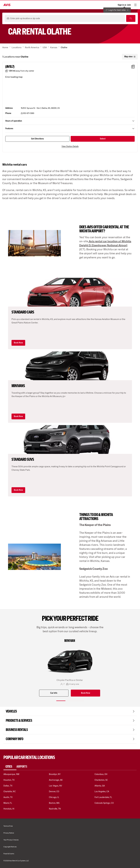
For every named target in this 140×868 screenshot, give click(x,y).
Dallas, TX (8, 786)
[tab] (10, 767)
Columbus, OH (101, 774)
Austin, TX (8, 797)
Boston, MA (54, 803)
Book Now (18, 343)
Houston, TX (9, 780)
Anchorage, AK (56, 780)
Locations (17, 47)
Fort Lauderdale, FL (103, 797)
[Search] (131, 18)
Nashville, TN (55, 809)
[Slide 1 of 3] (61, 701)
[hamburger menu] (135, 5)
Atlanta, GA (100, 786)
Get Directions (37, 139)
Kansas (54, 47)
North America (32, 47)
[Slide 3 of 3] (79, 701)
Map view (130, 57)
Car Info (54, 693)
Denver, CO (54, 791)
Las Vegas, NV (55, 786)
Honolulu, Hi (9, 809)
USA (45, 47)
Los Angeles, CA (102, 791)
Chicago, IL (54, 797)
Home (5, 47)
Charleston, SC (101, 780)
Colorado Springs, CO (104, 803)
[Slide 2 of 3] (70, 701)
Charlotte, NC (10, 791)
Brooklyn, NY (55, 774)
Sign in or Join (124, 5)
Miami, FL (8, 803)
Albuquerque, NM (11, 774)
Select (103, 139)
